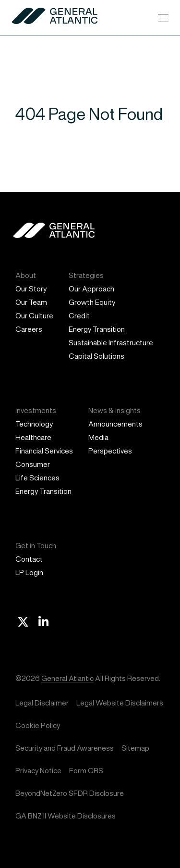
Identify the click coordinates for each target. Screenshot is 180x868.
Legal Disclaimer (42, 703)
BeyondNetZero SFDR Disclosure (70, 793)
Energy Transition (97, 329)
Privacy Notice (38, 771)
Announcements (115, 424)
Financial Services (44, 451)
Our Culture (34, 316)
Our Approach (91, 289)
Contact (29, 559)
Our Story (31, 289)
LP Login (29, 572)
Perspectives (110, 451)
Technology (34, 424)
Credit (79, 316)
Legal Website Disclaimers (120, 703)
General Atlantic (67, 678)
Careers (29, 329)
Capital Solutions (96, 356)
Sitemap (135, 748)
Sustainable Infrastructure (111, 343)
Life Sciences (37, 478)
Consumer (33, 464)
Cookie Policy (38, 725)
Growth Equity (92, 302)
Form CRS (86, 771)
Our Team (31, 302)
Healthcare (33, 437)
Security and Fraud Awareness (65, 748)
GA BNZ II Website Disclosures (66, 816)
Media (98, 437)
